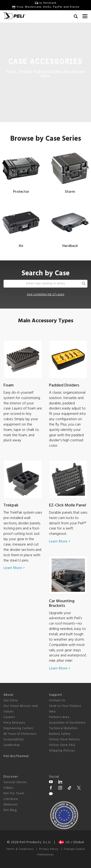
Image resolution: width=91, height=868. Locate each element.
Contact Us (57, 700)
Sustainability (14, 740)
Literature (11, 799)
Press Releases (14, 723)
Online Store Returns (65, 740)
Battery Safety (60, 734)
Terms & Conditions (20, 849)
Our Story (11, 700)
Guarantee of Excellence (67, 723)
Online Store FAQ (62, 745)
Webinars (10, 805)
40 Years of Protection (20, 734)
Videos (9, 788)
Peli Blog (10, 810)
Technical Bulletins (63, 728)
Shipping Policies (62, 751)
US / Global (71, 842)
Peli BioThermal (16, 756)
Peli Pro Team (14, 793)
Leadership (12, 745)
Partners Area (59, 717)
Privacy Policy (49, 849)
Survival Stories (15, 782)
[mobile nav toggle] (85, 15)
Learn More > (14, 568)
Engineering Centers (19, 728)
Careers (9, 717)
